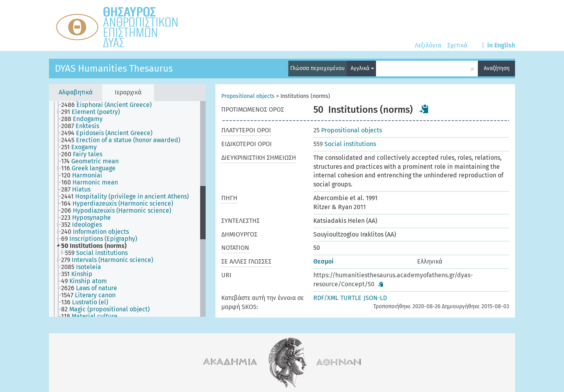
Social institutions (345, 144)
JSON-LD (375, 298)
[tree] (127, 209)
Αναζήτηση (497, 68)
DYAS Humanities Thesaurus (114, 69)
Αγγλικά (362, 68)
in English (501, 45)
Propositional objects (248, 96)
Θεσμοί (324, 261)
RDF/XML (326, 298)
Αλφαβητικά (76, 92)
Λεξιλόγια (428, 45)
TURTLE (351, 298)
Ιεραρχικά (128, 92)
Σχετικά (457, 45)
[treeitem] (110, 105)
